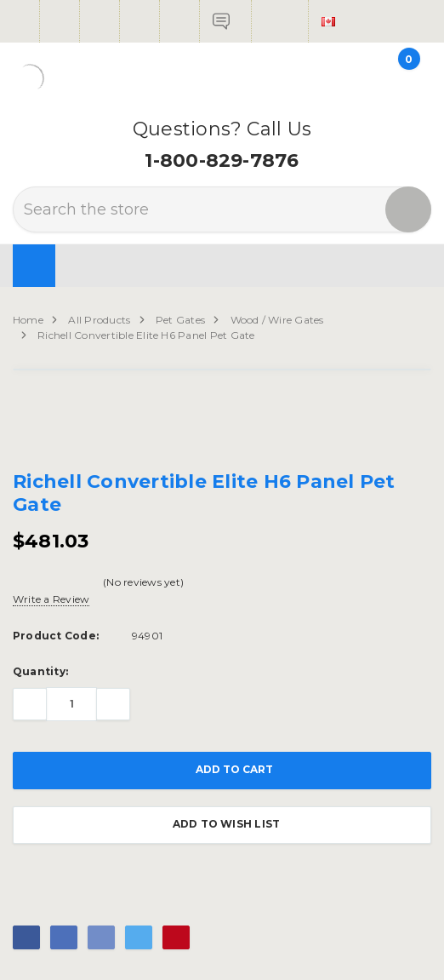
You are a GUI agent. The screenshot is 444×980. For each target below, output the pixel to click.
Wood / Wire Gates (277, 320)
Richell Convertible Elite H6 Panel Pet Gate (146, 335)
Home (28, 320)
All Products (99, 320)
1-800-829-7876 (222, 160)
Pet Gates (180, 320)
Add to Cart (222, 771)
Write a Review (51, 599)
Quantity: (40, 671)
